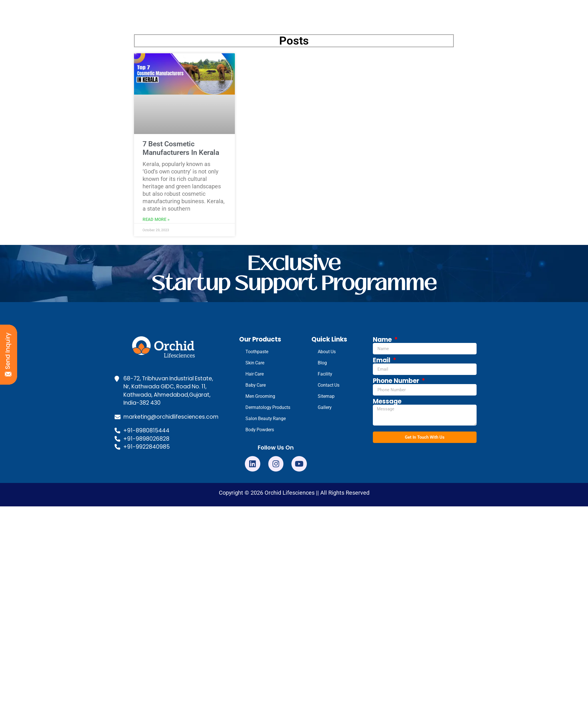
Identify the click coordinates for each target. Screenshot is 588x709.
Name (383, 340)
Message (387, 402)
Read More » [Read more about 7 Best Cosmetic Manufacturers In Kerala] (156, 219)
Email (382, 360)
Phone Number (397, 381)
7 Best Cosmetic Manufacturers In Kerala (181, 148)
